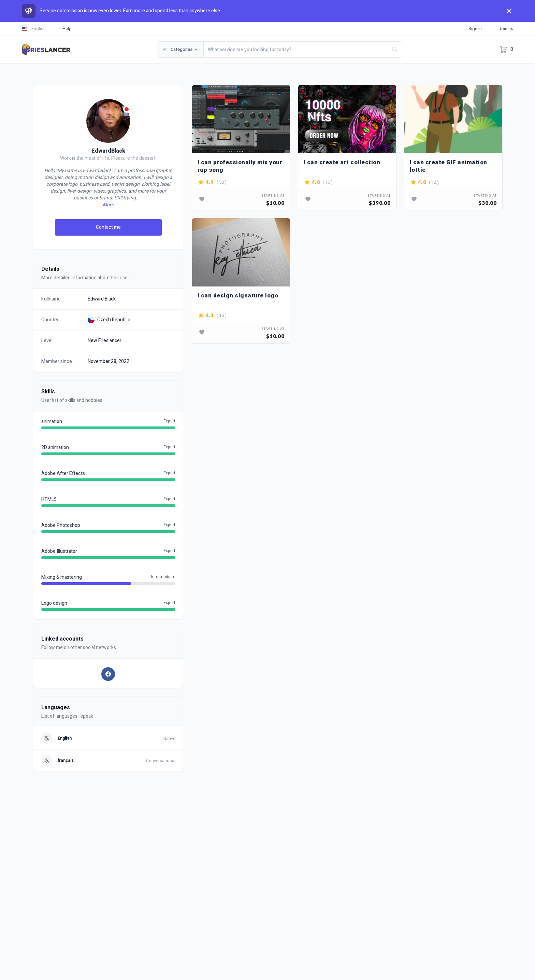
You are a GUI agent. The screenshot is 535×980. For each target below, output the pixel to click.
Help (67, 29)
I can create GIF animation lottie (449, 166)
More (108, 205)
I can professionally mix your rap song (240, 166)
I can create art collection (342, 163)
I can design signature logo (238, 296)
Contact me (108, 227)
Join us (506, 29)
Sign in (475, 29)
